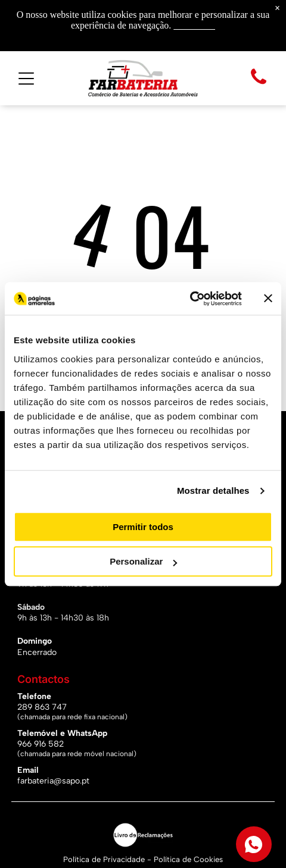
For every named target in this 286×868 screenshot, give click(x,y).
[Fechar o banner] (268, 299)
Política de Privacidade (104, 859)
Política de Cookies (188, 859)
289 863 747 (42, 707)
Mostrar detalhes (213, 491)
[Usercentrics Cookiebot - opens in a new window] (190, 299)
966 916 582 (41, 744)
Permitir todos (143, 527)
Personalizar (143, 561)
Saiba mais (194, 25)
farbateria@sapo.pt (53, 781)
